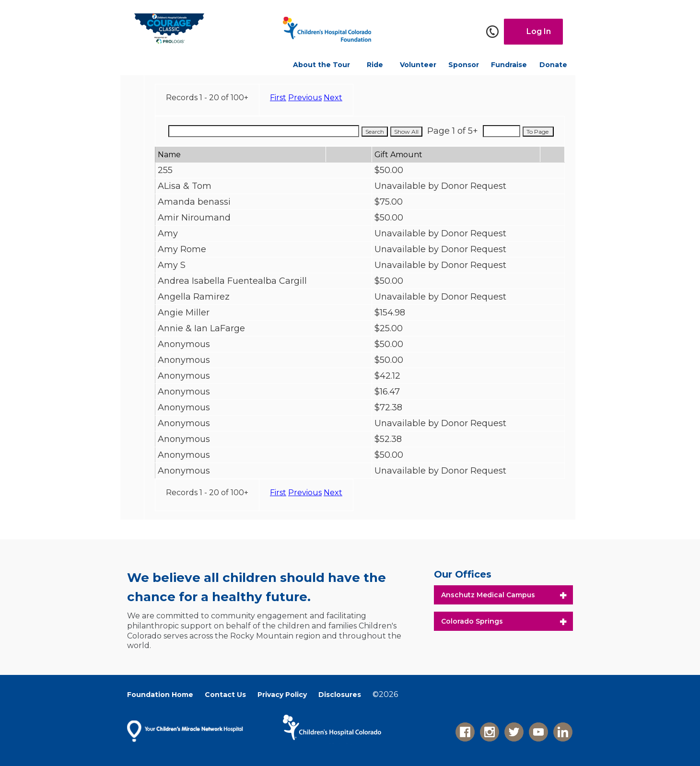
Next (333, 98)
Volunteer (418, 65)
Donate (553, 65)
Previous (305, 98)
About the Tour (321, 65)
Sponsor (464, 65)
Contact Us (225, 695)
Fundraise (509, 65)
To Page (538, 132)
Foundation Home (160, 695)
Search (375, 132)
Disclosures (340, 695)
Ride (375, 65)
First (278, 98)
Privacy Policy (282, 695)
